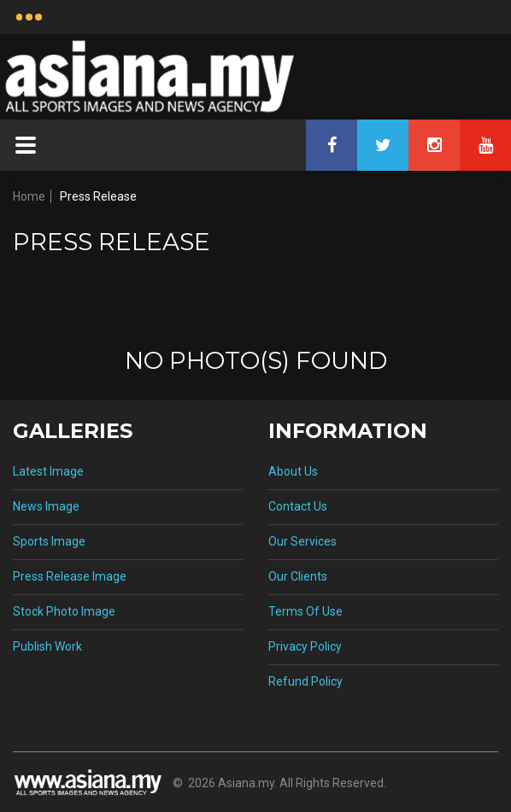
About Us (293, 471)
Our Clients (298, 576)
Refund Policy (305, 681)
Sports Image (49, 541)
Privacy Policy (305, 646)
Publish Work (47, 646)
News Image (46, 506)
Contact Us (298, 506)
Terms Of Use (305, 611)
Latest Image (48, 471)
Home (29, 196)
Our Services (302, 541)
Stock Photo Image (64, 611)
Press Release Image (70, 576)
